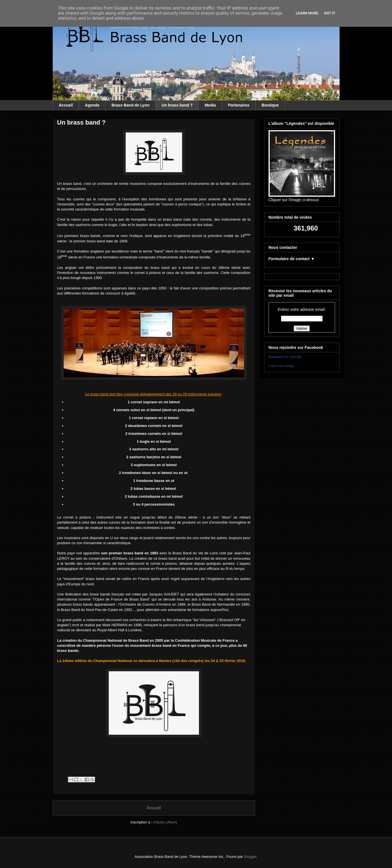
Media (210, 105)
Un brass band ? (177, 105)
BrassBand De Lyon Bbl (285, 357)
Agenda (92, 105)
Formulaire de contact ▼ (292, 259)
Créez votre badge (281, 366)
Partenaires (239, 105)
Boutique (270, 105)
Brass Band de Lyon (131, 105)
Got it (329, 13)
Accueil (66, 105)
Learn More (307, 13)
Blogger (250, 857)
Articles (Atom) (165, 822)
